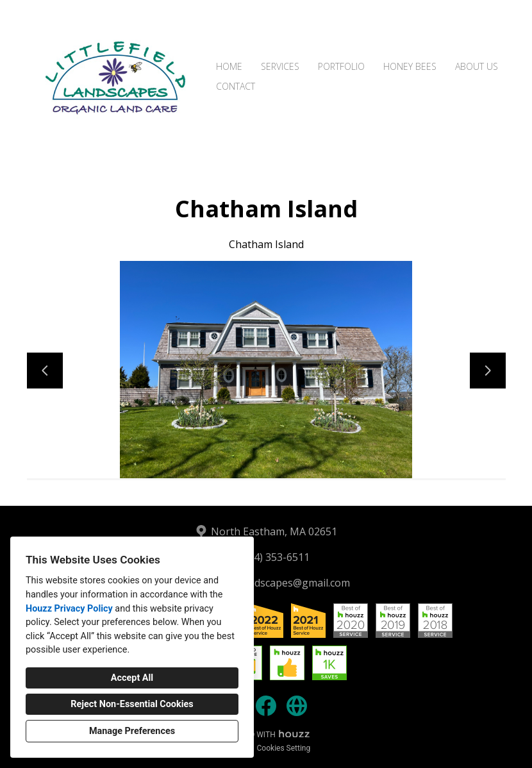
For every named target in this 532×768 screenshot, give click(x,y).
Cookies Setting (284, 748)
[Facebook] (266, 706)
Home (229, 66)
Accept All (132, 678)
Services (280, 66)
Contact (236, 86)
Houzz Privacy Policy (69, 609)
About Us (477, 66)
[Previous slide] (45, 371)
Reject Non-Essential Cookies (132, 704)
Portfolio (341, 66)
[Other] (297, 706)
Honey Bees (410, 66)
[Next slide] (488, 371)
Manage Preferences (132, 731)
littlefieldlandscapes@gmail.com (274, 583)
